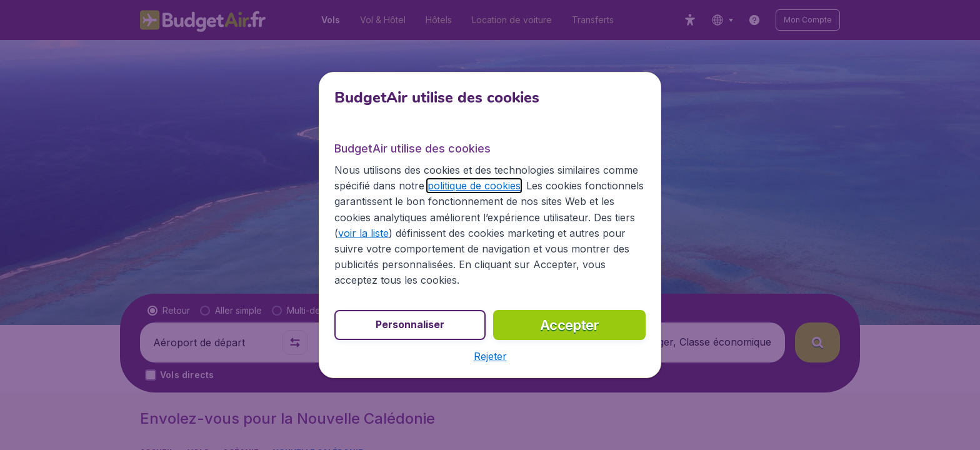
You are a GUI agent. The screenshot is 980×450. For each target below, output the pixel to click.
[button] (490, 356)
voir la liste (363, 233)
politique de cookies (474, 186)
